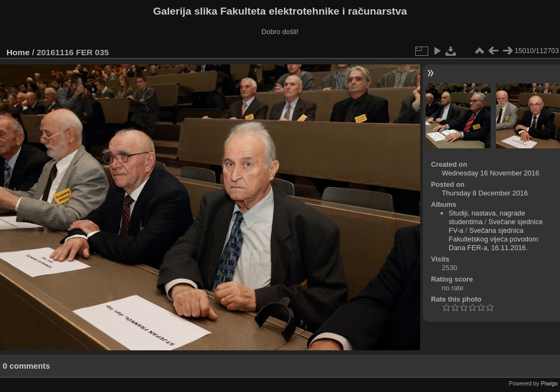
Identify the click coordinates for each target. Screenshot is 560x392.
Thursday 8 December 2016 (485, 193)
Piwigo (549, 383)
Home (18, 52)
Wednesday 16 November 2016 (491, 173)
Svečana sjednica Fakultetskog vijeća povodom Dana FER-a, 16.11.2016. (494, 239)
